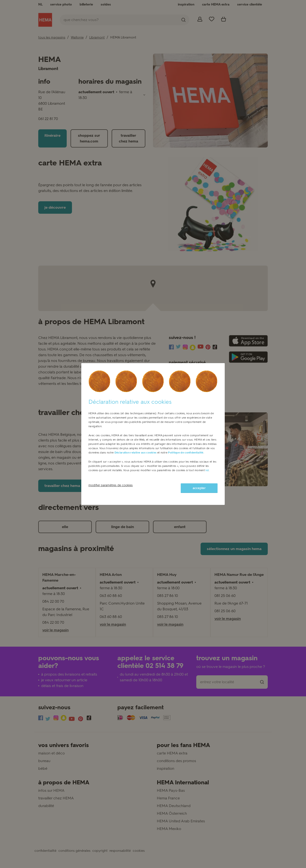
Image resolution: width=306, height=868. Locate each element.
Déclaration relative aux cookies (136, 453)
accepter (199, 488)
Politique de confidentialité (186, 453)
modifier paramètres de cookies (111, 485)
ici (207, 470)
